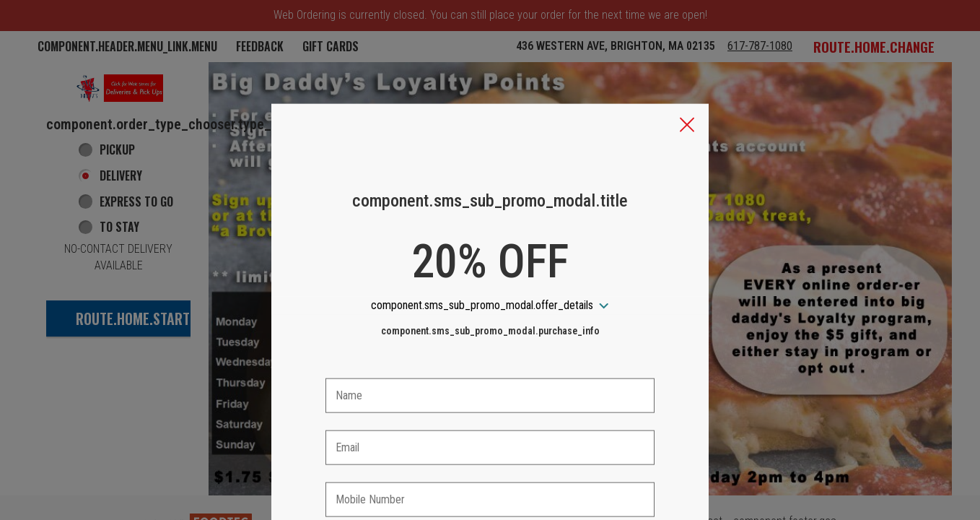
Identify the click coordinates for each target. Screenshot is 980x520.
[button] (687, 58)
